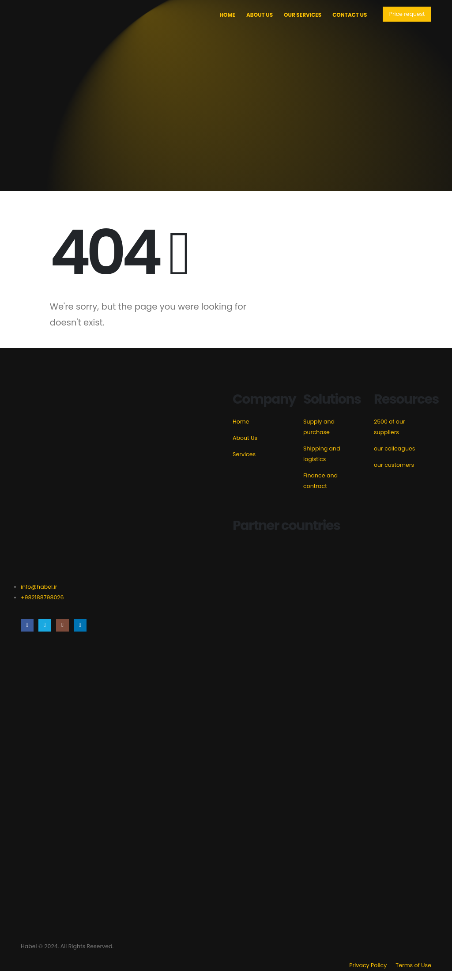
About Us (258, 15)
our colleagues (394, 448)
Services (244, 454)
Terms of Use (413, 974)
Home (226, 15)
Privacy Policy (368, 974)
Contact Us (348, 15)
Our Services (301, 15)
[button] (406, 14)
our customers (394, 465)
